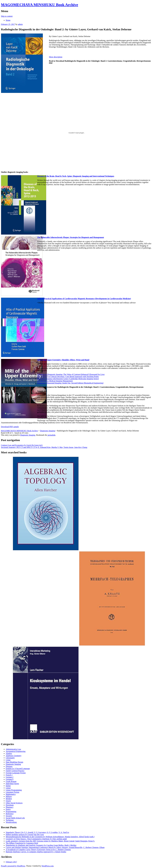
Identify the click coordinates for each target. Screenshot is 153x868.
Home (8, 20)
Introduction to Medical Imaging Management (55, 381)
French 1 (9, 775)
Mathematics (11, 794)
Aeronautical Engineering (16, 751)
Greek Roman (11, 781)
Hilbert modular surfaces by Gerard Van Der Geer (25, 835)
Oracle (8, 801)
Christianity (10, 758)
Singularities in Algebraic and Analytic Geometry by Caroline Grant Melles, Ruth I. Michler (41, 845)
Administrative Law (13, 749)
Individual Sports (12, 784)
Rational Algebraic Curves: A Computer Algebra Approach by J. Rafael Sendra (36, 852)
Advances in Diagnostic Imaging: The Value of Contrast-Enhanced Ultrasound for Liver (71, 374)
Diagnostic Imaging (28, 435)
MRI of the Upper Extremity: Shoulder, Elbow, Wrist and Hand (63, 360)
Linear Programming (14, 790)
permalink (51, 435)
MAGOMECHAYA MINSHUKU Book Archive (40, 5)
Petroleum (10, 805)
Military (9, 796)
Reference (10, 814)
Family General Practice (15, 771)
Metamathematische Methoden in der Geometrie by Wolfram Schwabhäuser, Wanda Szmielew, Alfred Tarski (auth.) (50, 837)
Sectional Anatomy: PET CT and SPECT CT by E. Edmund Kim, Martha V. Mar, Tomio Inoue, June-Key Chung (44, 447)
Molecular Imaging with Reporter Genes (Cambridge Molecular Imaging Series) (68, 379)
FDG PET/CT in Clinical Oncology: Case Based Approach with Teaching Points (68, 377)
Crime (8, 760)
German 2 (10, 777)
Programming (11, 811)
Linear (8, 788)
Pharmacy (10, 807)
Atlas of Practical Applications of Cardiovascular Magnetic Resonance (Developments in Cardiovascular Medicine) (84, 299)
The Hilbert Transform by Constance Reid (22, 843)
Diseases (9, 766)
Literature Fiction (12, 792)
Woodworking (11, 822)
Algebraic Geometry (14, 756)
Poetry (8, 809)
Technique (10, 820)
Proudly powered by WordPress (13, 866)
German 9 (10, 779)
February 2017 (11, 862)
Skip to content (7, 16)
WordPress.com (47, 866)
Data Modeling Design (14, 762)
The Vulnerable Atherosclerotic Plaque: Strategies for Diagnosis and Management (71, 237)
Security (9, 816)
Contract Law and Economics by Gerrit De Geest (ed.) (22, 445)
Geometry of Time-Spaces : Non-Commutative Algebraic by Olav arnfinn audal (36, 839)
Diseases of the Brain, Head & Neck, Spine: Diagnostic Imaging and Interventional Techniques (76, 176)
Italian (8, 786)
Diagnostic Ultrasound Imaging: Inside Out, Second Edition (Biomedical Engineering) (70, 383)
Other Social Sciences (14, 803)
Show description (56, 57)
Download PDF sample (10, 427)
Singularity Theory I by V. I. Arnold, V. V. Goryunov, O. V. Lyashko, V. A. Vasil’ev (37, 832)
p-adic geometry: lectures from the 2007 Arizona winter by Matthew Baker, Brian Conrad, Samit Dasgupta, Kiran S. (50, 841)
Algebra (9, 753)
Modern (9, 799)
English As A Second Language (18, 769)
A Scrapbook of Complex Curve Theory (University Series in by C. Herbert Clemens (38, 850)
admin (20, 24)
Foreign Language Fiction (16, 773)
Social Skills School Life (15, 818)
